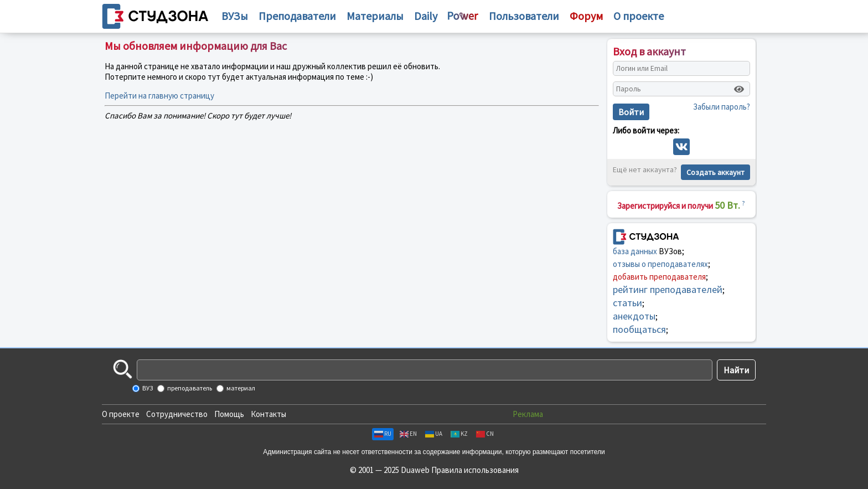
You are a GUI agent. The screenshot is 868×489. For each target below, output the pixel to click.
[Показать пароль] (739, 89)
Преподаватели (297, 16)
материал (240, 388)
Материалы (375, 16)
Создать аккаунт (715, 172)
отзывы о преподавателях (660, 264)
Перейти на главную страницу (159, 96)
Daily (426, 16)
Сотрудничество (177, 414)
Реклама (528, 414)
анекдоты (634, 316)
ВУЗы (235, 16)
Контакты (268, 414)
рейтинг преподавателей (668, 289)
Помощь (229, 414)
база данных (635, 251)
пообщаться (639, 329)
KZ (459, 434)
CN (485, 434)
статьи (627, 303)
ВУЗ (147, 388)
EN (408, 434)
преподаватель (189, 388)
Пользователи (524, 16)
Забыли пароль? (722, 107)
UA (434, 434)
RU (383, 434)
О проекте (121, 414)
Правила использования (475, 470)
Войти (631, 112)
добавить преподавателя (659, 277)
